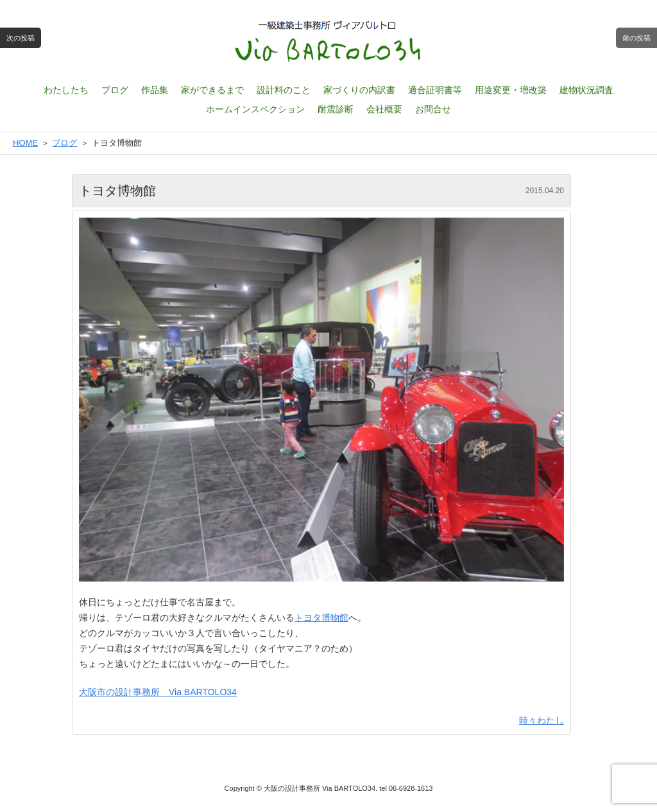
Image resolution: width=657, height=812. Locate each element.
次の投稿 (21, 38)
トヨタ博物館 (321, 618)
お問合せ (433, 109)
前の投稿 (636, 38)
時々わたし (542, 720)
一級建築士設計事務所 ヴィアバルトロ (328, 42)
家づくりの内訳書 (359, 90)
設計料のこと (284, 90)
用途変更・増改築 (511, 90)
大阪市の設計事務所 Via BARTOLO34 (158, 692)
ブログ (115, 90)
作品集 (155, 90)
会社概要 (384, 109)
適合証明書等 (435, 90)
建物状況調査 (586, 90)
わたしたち (66, 90)
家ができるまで (212, 90)
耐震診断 (336, 109)
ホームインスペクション (255, 109)
